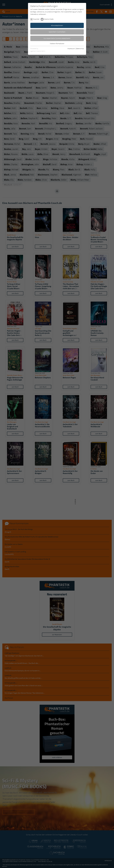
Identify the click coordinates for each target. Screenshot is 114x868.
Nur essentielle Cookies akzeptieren (57, 38)
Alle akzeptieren (57, 25)
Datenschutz (80, 49)
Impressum (71, 49)
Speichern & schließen (57, 32)
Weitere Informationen (57, 43)
